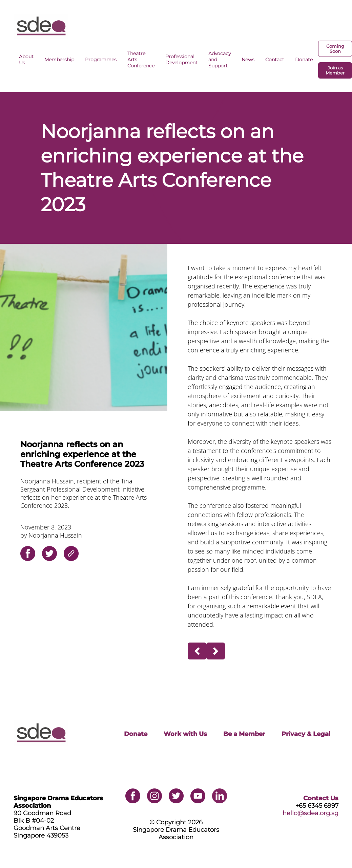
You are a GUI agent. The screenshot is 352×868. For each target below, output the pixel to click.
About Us (26, 60)
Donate (304, 60)
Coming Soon (335, 49)
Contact (275, 60)
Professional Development (181, 60)
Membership (59, 60)
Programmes (101, 60)
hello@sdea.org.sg (310, 813)
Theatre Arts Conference (141, 60)
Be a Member (244, 734)
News (248, 60)
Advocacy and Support (220, 60)
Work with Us (185, 734)
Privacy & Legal (306, 734)
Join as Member (335, 70)
